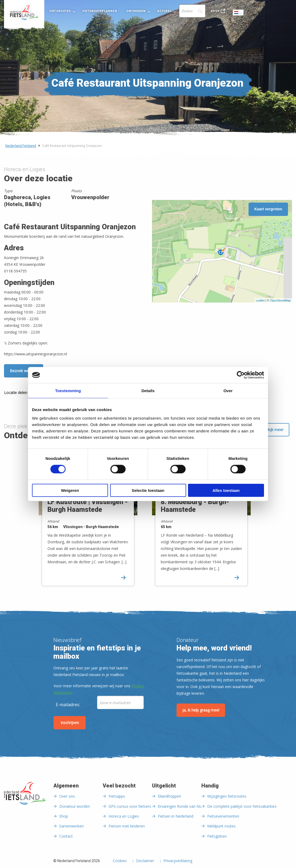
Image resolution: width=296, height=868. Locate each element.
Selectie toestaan (148, 490)
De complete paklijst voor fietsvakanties (242, 806)
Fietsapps (117, 796)
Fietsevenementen (223, 816)
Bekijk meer (273, 430)
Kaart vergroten (268, 209)
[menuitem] (24, 13)
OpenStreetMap (280, 300)
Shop (215, 11)
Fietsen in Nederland (176, 816)
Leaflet (260, 300)
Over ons (67, 796)
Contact (66, 836)
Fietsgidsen (217, 836)
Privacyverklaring (178, 861)
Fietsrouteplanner (100, 11)
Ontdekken (136, 11)
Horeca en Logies (124, 816)
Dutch (238, 13)
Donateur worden (75, 806)
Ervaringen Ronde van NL (180, 806)
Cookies (120, 861)
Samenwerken (71, 826)
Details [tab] (148, 391)
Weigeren (70, 490)
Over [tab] (228, 391)
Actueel (165, 11)
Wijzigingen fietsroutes (227, 796)
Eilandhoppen (169, 796)
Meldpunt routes (221, 826)
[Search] (192, 11)
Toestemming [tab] (68, 391)
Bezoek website (24, 371)
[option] (91, 520)
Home (24, 13)
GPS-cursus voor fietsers (130, 806)
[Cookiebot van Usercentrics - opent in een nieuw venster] (241, 375)
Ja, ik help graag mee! (201, 710)
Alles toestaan (226, 490)
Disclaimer (145, 861)
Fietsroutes (60, 11)
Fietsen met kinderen (127, 826)
